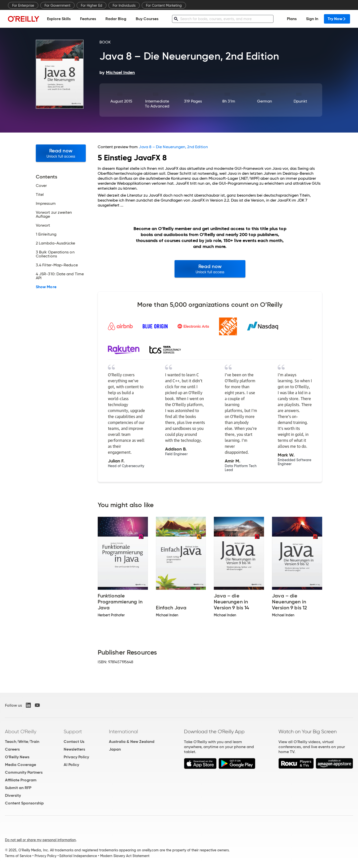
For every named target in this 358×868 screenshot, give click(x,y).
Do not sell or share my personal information (40, 840)
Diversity (13, 795)
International (123, 731)
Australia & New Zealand (132, 742)
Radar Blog (116, 19)
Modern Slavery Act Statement (125, 856)
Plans (292, 19)
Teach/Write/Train (22, 742)
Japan (115, 749)
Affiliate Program (21, 780)
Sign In (312, 19)
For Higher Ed (91, 5)
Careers (12, 749)
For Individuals (124, 5)
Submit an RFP (18, 788)
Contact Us (74, 742)
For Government (57, 5)
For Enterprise (23, 5)
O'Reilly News (17, 757)
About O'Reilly (21, 731)
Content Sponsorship (24, 803)
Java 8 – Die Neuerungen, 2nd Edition (173, 147)
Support (73, 731)
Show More (46, 287)
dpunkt (300, 101)
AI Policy (71, 765)
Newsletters (74, 749)
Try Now (337, 19)
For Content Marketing (164, 5)
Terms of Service (18, 856)
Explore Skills (59, 19)
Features (88, 19)
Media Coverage (21, 765)
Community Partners (24, 772)
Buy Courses (147, 19)
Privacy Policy (76, 757)
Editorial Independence (78, 856)
